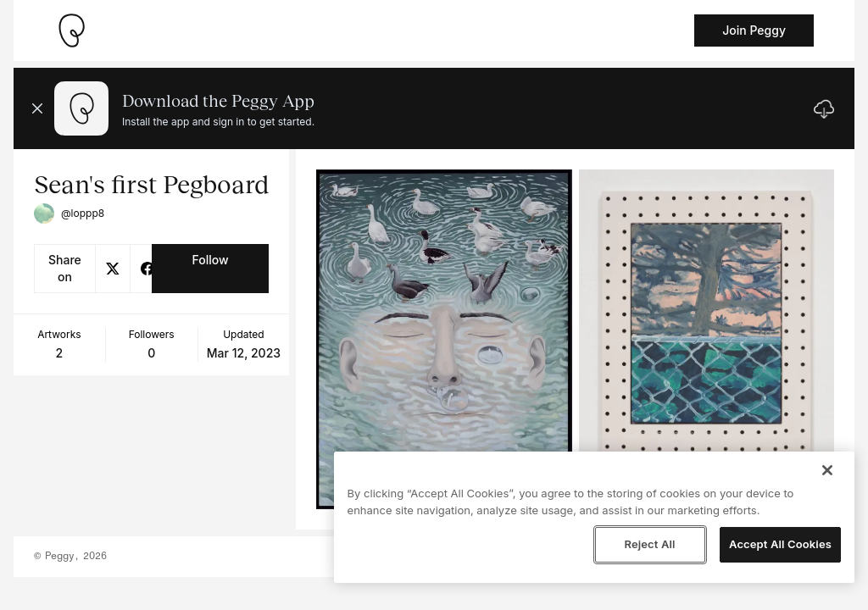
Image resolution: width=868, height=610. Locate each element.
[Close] (827, 470)
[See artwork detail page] (444, 339)
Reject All (649, 544)
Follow (210, 260)
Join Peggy (754, 30)
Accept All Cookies (780, 544)
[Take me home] (71, 30)
